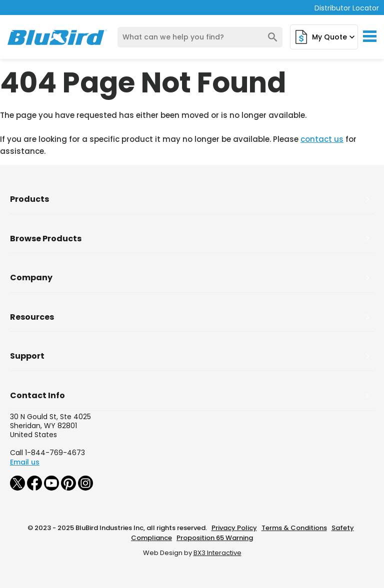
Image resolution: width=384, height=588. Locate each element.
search (273, 37)
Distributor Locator (347, 8)
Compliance (151, 538)
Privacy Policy (234, 528)
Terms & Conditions (294, 528)
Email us (25, 462)
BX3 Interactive (217, 553)
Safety (343, 528)
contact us (322, 139)
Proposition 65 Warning (215, 538)
